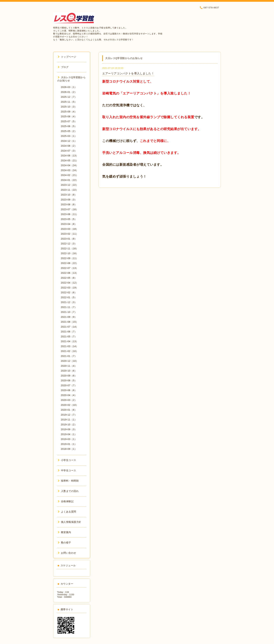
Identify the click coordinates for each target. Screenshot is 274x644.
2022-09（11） (70, 258)
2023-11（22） (70, 190)
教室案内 (64, 532)
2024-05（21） (70, 160)
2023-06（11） (70, 214)
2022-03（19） (70, 288)
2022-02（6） (69, 292)
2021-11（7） (69, 307)
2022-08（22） (70, 263)
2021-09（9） (69, 317)
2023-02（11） (70, 234)
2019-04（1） (69, 434)
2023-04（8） (69, 224)
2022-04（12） (70, 283)
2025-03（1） (69, 136)
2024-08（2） (69, 146)
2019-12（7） (69, 415)
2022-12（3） (69, 244)
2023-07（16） (70, 209)
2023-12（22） (70, 185)
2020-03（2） (69, 400)
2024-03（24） (70, 170)
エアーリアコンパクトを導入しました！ (128, 73)
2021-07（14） (70, 327)
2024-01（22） (70, 180)
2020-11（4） (69, 366)
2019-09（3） (69, 429)
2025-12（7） (69, 97)
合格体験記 (66, 501)
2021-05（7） (69, 336)
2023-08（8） (69, 204)
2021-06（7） (69, 332)
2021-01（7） (69, 356)
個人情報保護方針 (70, 522)
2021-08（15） (70, 322)
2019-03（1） (69, 439)
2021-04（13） (70, 341)
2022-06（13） (70, 273)
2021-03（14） (70, 346)
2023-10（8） (69, 195)
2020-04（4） (69, 395)
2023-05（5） (69, 219)
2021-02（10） (70, 351)
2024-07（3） (69, 151)
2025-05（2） (69, 131)
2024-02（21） (70, 175)
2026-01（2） (69, 92)
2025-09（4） (69, 112)
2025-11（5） (69, 102)
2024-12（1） (69, 141)
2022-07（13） (70, 268)
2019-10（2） (69, 425)
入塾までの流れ (68, 491)
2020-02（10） (70, 405)
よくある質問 (67, 512)
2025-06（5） (69, 126)
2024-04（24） (70, 165)
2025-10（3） (69, 107)
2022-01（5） (69, 297)
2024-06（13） (70, 156)
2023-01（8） (69, 239)
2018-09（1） (69, 449)
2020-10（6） (69, 371)
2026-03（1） (69, 87)
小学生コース (67, 460)
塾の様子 (64, 543)
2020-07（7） (69, 385)
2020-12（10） (70, 361)
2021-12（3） (69, 302)
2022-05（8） (69, 278)
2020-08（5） (69, 380)
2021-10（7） (69, 312)
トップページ (67, 57)
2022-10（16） (70, 253)
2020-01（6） (69, 410)
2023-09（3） (69, 200)
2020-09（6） (69, 376)
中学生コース (67, 470)
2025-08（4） (69, 116)
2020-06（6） (69, 390)
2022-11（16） (70, 248)
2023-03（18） (70, 229)
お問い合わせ (67, 553)
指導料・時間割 (68, 481)
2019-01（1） (69, 444)
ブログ (63, 67)
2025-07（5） (69, 121)
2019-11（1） (69, 420)
